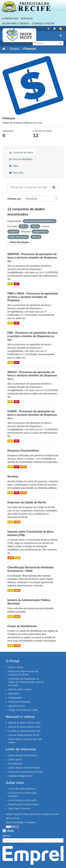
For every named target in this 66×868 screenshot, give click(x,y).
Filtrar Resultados (19, 242)
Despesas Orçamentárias (23, 451)
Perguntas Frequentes (20, 702)
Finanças (30, 49)
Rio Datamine (15, 764)
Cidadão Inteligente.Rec (21, 776)
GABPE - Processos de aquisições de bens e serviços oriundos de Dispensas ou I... (32, 415)
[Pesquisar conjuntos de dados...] (29, 187)
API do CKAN (13, 818)
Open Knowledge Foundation (21, 822)
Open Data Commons (19, 808)
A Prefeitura (10, 19)
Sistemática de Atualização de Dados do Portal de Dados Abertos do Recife (26, 682)
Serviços (27, 19)
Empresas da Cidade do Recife (27, 502)
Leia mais (37, 123)
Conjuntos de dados (21, 152)
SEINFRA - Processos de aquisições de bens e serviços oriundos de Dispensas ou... (32, 258)
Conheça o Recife (43, 23)
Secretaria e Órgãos (16, 23)
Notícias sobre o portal (20, 689)
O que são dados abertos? (22, 789)
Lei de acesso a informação (22, 800)
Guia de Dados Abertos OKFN (24, 735)
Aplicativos (14, 694)
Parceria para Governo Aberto (24, 804)
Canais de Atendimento (22, 626)
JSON (23, 467)
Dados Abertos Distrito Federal (24, 768)
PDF (16, 284)
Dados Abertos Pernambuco (23, 755)
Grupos (14, 49)
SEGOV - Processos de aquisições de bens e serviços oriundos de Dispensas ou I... (32, 376)
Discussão (16, 173)
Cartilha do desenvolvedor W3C (25, 731)
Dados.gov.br (15, 760)
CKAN (8, 831)
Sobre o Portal (16, 667)
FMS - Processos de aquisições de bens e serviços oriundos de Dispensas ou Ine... (33, 336)
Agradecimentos (17, 706)
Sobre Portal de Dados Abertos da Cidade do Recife (33, 814)
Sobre (14, 166)
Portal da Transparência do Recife (26, 772)
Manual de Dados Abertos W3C (24, 723)
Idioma (6, 836)
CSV (10, 284)
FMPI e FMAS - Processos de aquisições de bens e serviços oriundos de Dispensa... (33, 297)
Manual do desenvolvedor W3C (24, 727)
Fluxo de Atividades (21, 159)
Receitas (13, 477)
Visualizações (15, 698)
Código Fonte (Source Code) (23, 710)
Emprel (33, 855)
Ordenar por (14, 199)
